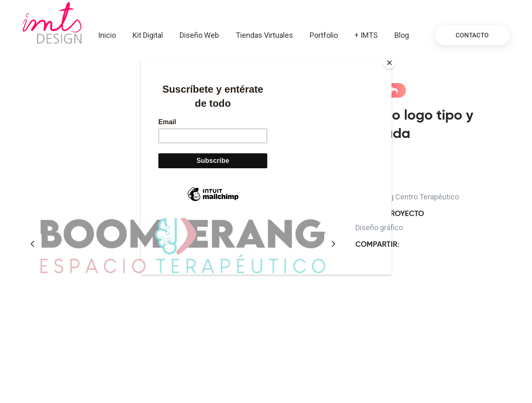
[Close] (389, 63)
